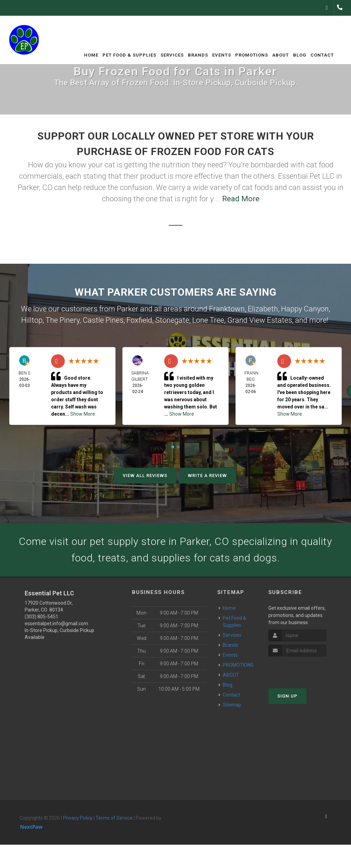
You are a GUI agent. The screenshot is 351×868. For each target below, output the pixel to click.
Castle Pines (103, 320)
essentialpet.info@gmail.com (56, 623)
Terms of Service (114, 818)
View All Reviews (145, 475)
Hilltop (32, 320)
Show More (83, 414)
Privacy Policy (78, 818)
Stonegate (172, 320)
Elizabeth (263, 309)
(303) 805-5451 (41, 617)
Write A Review (207, 475)
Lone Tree (208, 320)
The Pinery (63, 320)
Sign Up (287, 696)
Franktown (227, 309)
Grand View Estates (260, 320)
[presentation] (305, 669)
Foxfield (139, 320)
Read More (241, 199)
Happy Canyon (305, 309)
